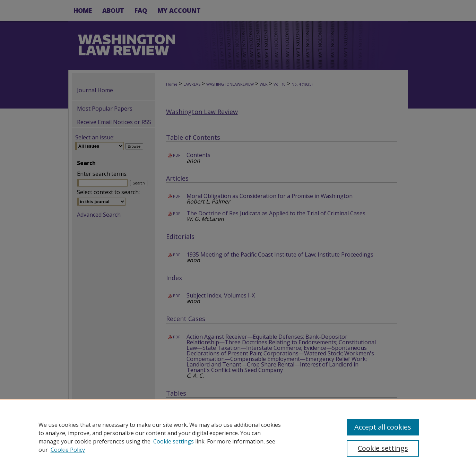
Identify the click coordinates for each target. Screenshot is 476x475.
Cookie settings (174, 441)
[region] (238, 437)
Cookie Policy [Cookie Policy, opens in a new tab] (68, 450)
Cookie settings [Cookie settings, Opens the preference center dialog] (383, 448)
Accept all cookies (383, 427)
